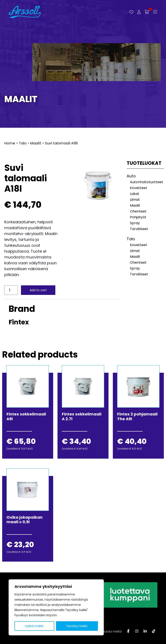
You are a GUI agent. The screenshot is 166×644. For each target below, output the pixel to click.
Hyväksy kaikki (77, 626)
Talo (23, 143)
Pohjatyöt (138, 217)
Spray (135, 223)
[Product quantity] (11, 290)
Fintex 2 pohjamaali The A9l (137, 416)
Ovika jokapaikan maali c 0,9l (25, 520)
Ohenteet (138, 211)
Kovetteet (139, 188)
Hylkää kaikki (34, 626)
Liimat (135, 200)
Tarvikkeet (139, 229)
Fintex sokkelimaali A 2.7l (82, 416)
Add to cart (39, 290)
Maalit (21, 99)
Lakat (135, 194)
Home (10, 143)
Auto (131, 176)
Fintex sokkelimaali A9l (26, 416)
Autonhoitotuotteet (147, 182)
